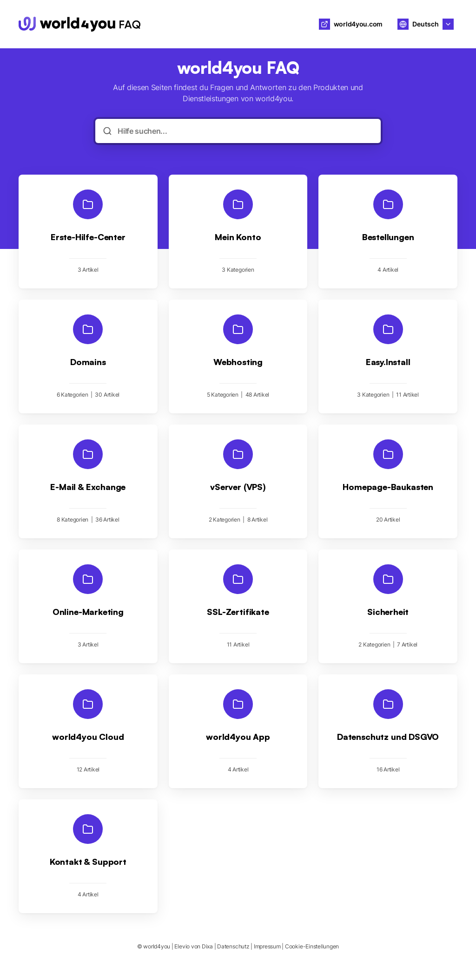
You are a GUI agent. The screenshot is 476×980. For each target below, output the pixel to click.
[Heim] (79, 24)
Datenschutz (233, 946)
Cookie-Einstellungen (312, 946)
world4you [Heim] (177, 24)
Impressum (267, 946)
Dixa (207, 946)
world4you (157, 946)
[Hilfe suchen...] (244, 131)
